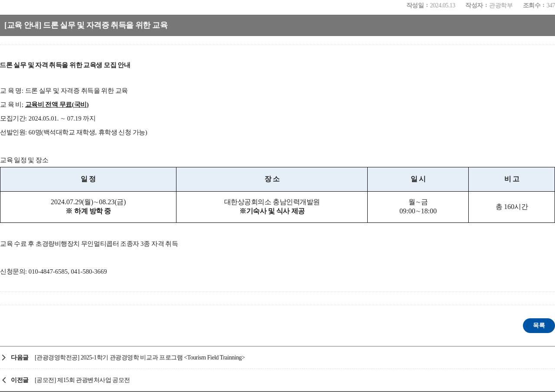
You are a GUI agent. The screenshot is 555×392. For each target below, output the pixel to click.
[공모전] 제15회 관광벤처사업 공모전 (82, 380)
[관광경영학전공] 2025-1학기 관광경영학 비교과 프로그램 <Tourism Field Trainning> (140, 358)
